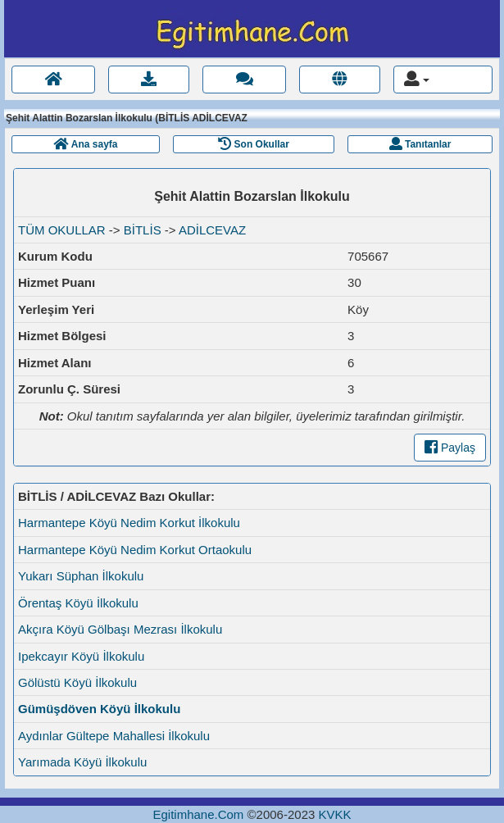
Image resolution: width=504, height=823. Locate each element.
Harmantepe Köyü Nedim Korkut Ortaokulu (135, 550)
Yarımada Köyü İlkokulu (82, 762)
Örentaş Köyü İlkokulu (78, 603)
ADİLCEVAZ (212, 230)
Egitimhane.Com (198, 814)
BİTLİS (143, 230)
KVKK (334, 814)
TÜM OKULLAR (62, 230)
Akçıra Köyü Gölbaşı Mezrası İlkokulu (120, 629)
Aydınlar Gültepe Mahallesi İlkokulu (114, 736)
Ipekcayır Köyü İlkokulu (81, 656)
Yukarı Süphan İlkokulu (81, 576)
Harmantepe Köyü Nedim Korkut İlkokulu (129, 523)
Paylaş (450, 448)
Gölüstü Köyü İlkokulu (77, 682)
